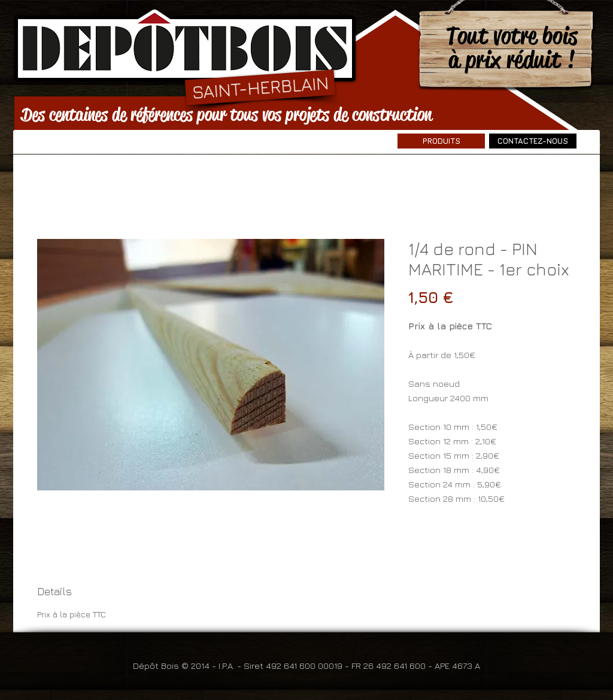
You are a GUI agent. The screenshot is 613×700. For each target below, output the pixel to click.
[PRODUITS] (441, 141)
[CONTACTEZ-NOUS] (533, 141)
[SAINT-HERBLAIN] (260, 87)
